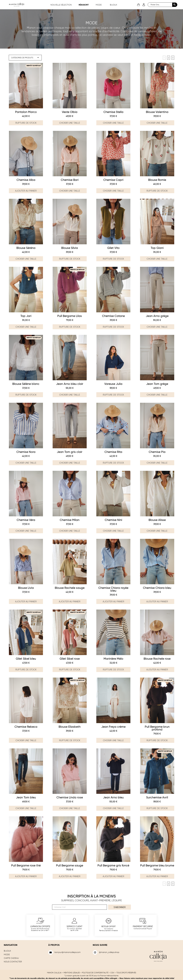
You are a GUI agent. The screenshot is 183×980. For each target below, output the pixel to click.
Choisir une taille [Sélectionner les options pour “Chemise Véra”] (26, 530)
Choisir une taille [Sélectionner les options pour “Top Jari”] (26, 326)
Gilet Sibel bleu (26, 658)
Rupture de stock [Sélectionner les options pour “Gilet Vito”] (113, 258)
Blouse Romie (157, 180)
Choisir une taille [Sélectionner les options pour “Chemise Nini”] (113, 530)
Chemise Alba (26, 180)
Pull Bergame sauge (70, 865)
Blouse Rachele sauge (70, 587)
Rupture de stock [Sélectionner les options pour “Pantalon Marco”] (26, 122)
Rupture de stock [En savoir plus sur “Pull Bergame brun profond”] (157, 740)
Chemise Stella (113, 112)
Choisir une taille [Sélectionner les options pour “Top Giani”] (157, 258)
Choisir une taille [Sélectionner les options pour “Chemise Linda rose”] (70, 808)
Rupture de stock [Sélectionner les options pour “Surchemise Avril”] (157, 808)
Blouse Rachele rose (157, 658)
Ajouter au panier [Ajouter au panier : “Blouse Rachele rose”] (157, 669)
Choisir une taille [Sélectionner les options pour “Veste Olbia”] (70, 122)
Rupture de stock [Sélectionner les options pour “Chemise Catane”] (113, 326)
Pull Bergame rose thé (26, 865)
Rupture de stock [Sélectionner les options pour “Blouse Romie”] (157, 190)
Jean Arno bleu (113, 797)
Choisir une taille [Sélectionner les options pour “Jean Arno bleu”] (113, 808)
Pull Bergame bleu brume (157, 865)
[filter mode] (26, 57)
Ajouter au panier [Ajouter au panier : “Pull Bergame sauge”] (70, 876)
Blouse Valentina (157, 112)
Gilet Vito (113, 248)
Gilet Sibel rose (70, 658)
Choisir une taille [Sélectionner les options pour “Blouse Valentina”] (157, 122)
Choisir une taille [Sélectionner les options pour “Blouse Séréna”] (26, 258)
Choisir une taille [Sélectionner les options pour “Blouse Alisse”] (157, 530)
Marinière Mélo (113, 658)
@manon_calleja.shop (109, 952)
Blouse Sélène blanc (26, 383)
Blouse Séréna (26, 248)
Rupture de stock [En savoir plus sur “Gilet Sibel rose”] (70, 669)
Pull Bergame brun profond (157, 728)
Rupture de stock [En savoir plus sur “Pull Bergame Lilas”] (70, 326)
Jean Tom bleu (26, 797)
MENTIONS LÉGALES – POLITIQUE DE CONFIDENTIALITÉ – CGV (89, 972)
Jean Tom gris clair (70, 452)
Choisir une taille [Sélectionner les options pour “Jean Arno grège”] (157, 326)
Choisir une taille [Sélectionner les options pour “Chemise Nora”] (26, 462)
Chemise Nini (113, 520)
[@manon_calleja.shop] (95, 952)
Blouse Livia (26, 587)
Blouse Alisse (157, 520)
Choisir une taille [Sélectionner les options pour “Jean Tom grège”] (157, 394)
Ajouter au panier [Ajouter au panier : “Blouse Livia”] (26, 601)
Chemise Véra (26, 520)
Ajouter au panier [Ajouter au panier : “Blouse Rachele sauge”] (70, 601)
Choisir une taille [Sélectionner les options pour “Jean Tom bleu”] (26, 808)
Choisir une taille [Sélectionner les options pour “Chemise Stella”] (113, 122)
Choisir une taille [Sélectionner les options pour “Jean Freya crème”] (113, 740)
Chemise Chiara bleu (157, 587)
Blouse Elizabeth (70, 726)
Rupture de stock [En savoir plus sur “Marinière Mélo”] (113, 669)
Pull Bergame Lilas (70, 316)
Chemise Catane (113, 316)
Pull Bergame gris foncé (113, 865)
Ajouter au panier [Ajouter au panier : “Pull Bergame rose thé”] (26, 876)
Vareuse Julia (113, 383)
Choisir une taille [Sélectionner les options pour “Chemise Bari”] (70, 190)
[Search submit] (175, 5)
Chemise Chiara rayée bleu (113, 589)
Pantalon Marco (26, 112)
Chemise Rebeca (26, 726)
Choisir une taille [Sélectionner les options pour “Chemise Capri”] (113, 190)
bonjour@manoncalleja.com (68, 952)
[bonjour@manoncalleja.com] (51, 952)
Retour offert (109, 926)
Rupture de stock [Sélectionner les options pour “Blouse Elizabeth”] (70, 740)
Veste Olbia (70, 112)
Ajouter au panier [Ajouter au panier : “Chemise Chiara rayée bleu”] (113, 601)
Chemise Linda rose (70, 797)
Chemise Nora (26, 452)
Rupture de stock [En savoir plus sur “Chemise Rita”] (113, 462)
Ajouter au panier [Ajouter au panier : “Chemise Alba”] (26, 190)
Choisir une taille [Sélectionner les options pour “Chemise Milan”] (70, 530)
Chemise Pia (157, 452)
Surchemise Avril (157, 797)
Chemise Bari (70, 180)
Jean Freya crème (113, 726)
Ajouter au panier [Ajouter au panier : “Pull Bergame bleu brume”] (157, 876)
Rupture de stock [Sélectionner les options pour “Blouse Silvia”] (70, 258)
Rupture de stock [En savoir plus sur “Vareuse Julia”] (113, 394)
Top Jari (26, 316)
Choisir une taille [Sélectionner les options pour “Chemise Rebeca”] (26, 740)
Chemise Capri (113, 180)
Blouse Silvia (70, 248)
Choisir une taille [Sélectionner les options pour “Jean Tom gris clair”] (70, 462)
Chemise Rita (113, 452)
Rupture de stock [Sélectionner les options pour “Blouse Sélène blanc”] (26, 394)
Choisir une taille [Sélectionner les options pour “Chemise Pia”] (157, 462)
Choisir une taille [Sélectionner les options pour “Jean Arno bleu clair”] (70, 394)
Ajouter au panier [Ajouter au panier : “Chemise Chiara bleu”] (157, 601)
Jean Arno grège (157, 316)
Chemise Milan (70, 520)
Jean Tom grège (157, 383)
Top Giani (157, 248)
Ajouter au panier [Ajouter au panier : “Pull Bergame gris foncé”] (113, 876)
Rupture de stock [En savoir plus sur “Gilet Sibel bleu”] (26, 669)
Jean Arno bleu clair (70, 383)
